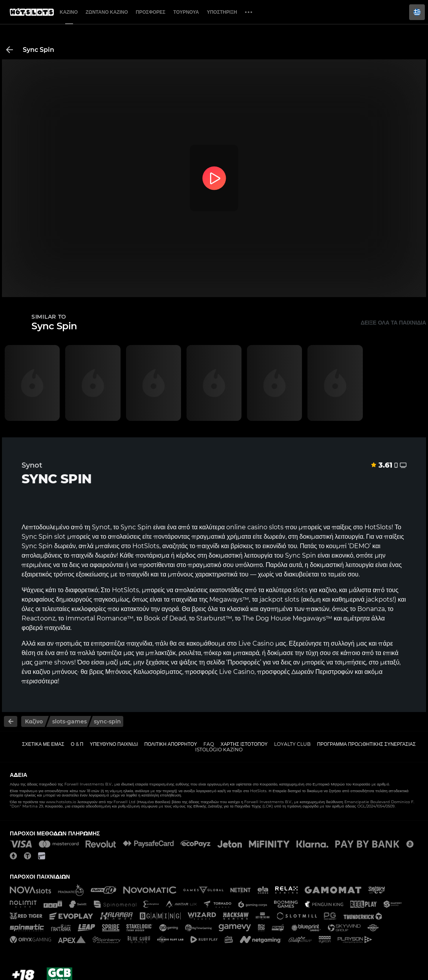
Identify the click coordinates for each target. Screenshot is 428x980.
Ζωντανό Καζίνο (107, 12)
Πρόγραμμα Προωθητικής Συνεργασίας (366, 744)
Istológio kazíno (219, 750)
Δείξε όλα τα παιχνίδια (393, 323)
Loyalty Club (292, 744)
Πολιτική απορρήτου (171, 744)
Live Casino (256, 643)
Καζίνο (69, 12)
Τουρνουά (186, 12)
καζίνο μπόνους (55, 672)
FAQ (209, 744)
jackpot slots (279, 599)
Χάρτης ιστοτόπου (244, 744)
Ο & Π (77, 744)
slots (300, 590)
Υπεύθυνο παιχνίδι (114, 744)
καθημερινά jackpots (362, 599)
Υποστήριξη (222, 12)
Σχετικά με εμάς (43, 744)
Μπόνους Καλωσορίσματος (144, 672)
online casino (247, 527)
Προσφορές (151, 12)
